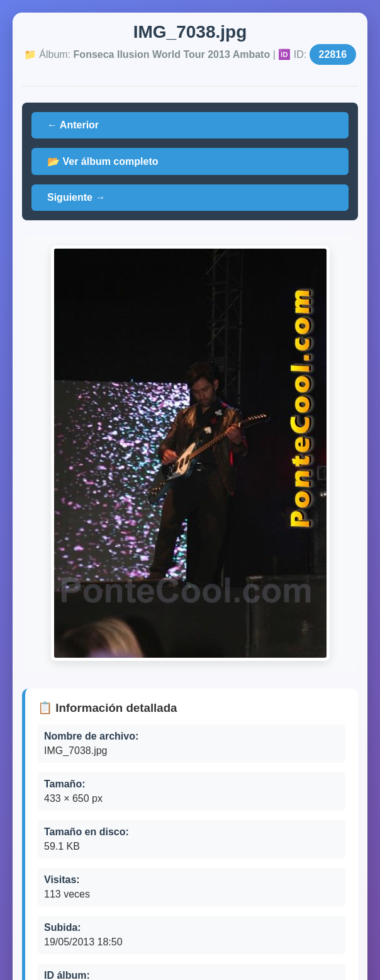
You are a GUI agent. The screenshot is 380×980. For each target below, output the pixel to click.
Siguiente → (76, 197)
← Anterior (73, 125)
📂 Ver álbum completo (103, 161)
